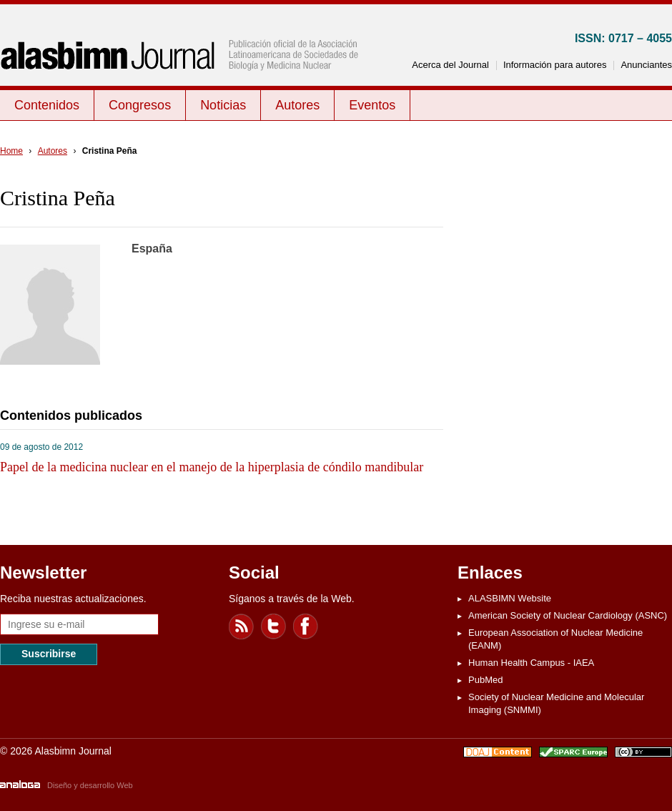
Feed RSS (242, 626)
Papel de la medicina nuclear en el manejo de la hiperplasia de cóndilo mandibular (212, 467)
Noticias (223, 105)
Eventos (372, 105)
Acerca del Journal (450, 65)
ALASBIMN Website (510, 598)
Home (11, 151)
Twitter (274, 626)
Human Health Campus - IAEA (531, 663)
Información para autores (555, 65)
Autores (297, 105)
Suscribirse (49, 654)
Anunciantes (646, 65)
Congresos (140, 105)
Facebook (306, 626)
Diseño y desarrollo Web (90, 785)
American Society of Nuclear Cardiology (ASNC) (568, 615)
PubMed (485, 680)
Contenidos (47, 105)
